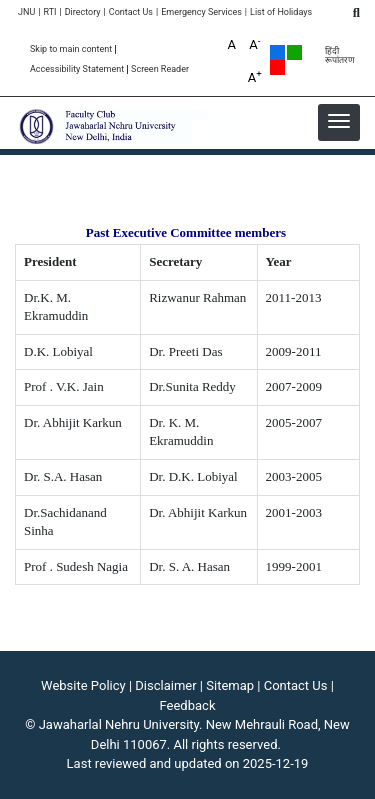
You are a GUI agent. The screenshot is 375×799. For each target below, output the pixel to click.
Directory (83, 12)
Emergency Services (201, 12)
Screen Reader (160, 69)
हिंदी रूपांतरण (340, 56)
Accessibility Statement (77, 69)
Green (294, 52)
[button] (339, 121)
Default (277, 52)
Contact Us (131, 12)
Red (277, 67)
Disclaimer (165, 685)
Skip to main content (71, 49)
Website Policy (83, 685)
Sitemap (230, 685)
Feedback (188, 705)
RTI (49, 12)
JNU (26, 12)
